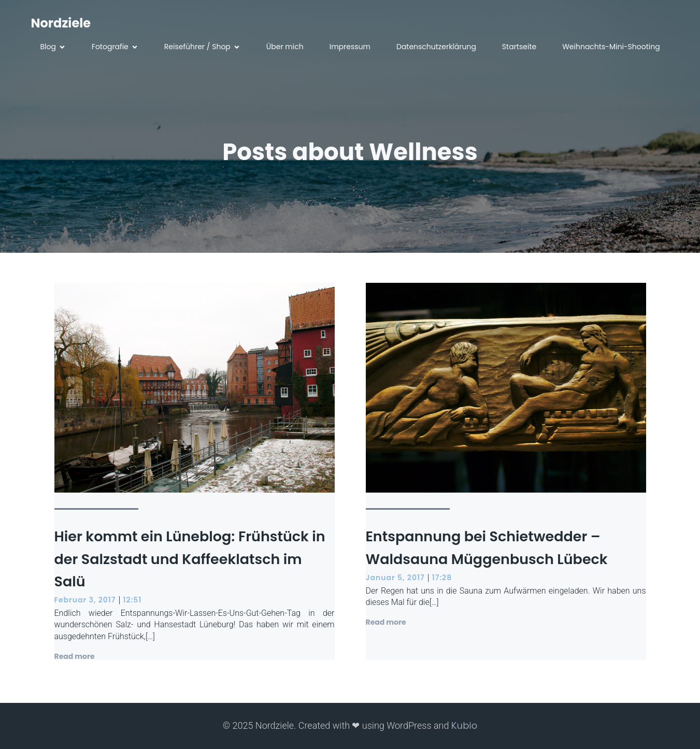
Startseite (519, 47)
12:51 (133, 600)
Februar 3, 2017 (85, 600)
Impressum (350, 47)
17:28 (442, 578)
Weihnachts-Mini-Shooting (611, 47)
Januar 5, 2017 (395, 578)
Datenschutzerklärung (436, 47)
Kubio (464, 725)
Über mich (285, 47)
